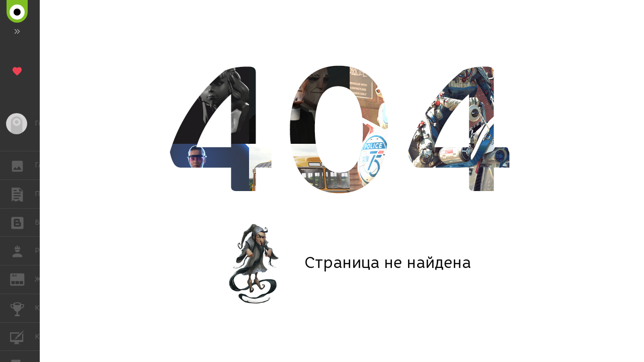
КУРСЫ (22, 336)
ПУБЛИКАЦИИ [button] (22, 194)
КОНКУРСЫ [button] (22, 308)
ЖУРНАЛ (22, 279)
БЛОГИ (22, 222)
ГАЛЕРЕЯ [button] (22, 165)
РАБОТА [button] (22, 251)
